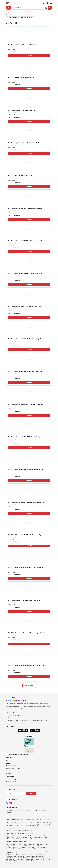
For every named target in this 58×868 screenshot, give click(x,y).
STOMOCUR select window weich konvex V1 (23, 45)
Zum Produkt (29, 56)
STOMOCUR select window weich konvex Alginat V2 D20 (26, 633)
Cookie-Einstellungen (12, 779)
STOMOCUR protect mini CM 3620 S (20, 175)
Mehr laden (29, 686)
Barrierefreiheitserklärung (13, 782)
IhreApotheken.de (35, 704)
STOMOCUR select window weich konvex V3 (23, 110)
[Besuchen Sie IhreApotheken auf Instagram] (11, 803)
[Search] (50, 8)
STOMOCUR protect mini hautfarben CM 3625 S (23, 143)
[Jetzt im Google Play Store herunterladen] (35, 730)
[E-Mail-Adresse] (16, 794)
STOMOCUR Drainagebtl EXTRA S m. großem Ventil (25, 371)
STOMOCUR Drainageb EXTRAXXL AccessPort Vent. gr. (26, 273)
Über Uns (9, 774)
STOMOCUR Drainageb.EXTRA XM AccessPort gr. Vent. (26, 437)
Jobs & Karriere (10, 776)
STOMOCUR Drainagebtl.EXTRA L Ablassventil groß (25, 241)
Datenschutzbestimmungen (13, 768)
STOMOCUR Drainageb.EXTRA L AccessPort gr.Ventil (25, 208)
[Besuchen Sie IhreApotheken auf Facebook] (7, 803)
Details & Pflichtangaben (14, 52)
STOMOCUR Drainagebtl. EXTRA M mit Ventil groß (24, 306)
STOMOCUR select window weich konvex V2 (23, 77)
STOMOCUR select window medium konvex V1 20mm (25, 567)
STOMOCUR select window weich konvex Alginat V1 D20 (26, 600)
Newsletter (9, 758)
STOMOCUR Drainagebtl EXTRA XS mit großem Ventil (25, 469)
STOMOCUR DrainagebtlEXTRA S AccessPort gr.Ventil (26, 404)
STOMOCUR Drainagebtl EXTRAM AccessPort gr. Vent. (26, 339)
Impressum (9, 771)
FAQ (7, 760)
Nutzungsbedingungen (12, 766)
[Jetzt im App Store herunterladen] (23, 730)
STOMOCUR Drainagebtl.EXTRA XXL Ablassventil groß (26, 535)
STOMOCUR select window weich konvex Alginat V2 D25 (26, 666)
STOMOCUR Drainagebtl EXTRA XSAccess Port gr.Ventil (26, 502)
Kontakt (8, 763)
